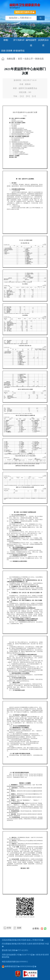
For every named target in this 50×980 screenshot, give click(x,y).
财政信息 (39, 59)
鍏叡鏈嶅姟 (19, 51)
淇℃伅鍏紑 (19, 40)
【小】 (34, 96)
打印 (9, 928)
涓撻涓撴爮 (7, 51)
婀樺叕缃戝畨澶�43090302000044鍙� (19, 966)
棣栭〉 (7, 40)
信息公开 (29, 59)
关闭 (19, 928)
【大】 (22, 96)
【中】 (28, 96)
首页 (20, 59)
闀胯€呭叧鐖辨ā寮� (25, 12)
